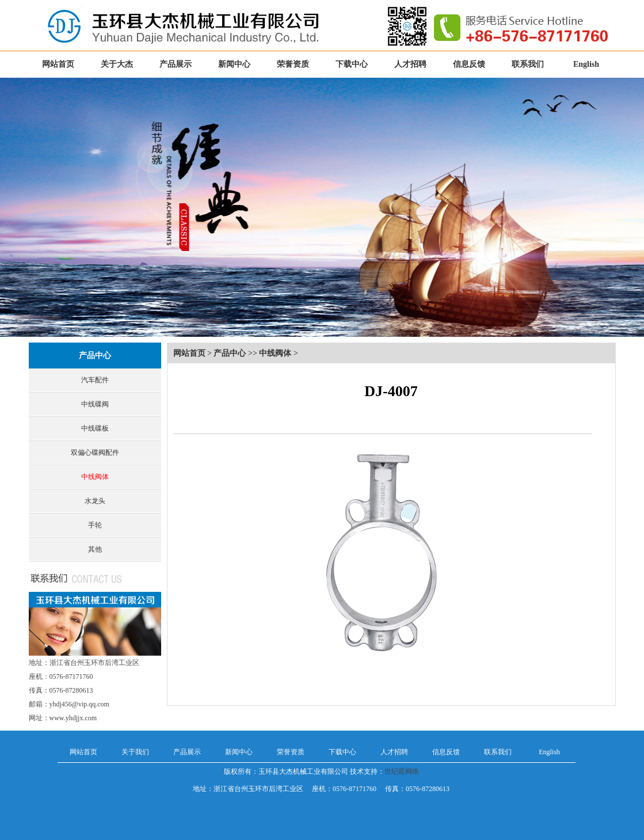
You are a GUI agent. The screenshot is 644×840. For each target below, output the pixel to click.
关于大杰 (117, 64)
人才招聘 (410, 64)
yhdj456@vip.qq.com (79, 704)
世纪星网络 (402, 771)
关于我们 (135, 752)
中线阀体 (95, 477)
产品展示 (176, 64)
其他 (95, 549)
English (586, 64)
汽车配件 (95, 380)
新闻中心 (234, 64)
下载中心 (352, 64)
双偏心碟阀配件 (95, 453)
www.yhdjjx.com (73, 718)
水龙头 (95, 501)
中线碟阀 (95, 404)
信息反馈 (469, 64)
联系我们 (528, 64)
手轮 (95, 525)
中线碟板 (95, 428)
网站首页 (58, 64)
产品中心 (95, 356)
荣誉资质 (293, 64)
